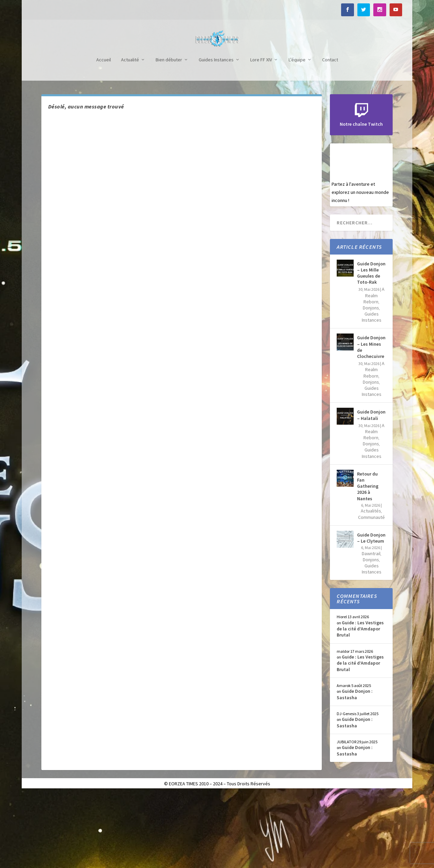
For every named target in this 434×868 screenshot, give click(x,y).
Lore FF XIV (261, 134)
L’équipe (297, 134)
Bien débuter (169, 134)
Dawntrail (371, 628)
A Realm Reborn (374, 370)
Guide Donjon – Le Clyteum (371, 612)
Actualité (130, 134)
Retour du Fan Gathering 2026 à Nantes (368, 561)
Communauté (371, 592)
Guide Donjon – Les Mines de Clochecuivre (371, 421)
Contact (330, 134)
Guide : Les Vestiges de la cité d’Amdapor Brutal (360, 703)
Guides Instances (216, 134)
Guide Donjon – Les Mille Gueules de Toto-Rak (371, 348)
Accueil (104, 134)
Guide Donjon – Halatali (371, 489)
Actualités (371, 585)
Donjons (371, 382)
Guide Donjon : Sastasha (355, 769)
